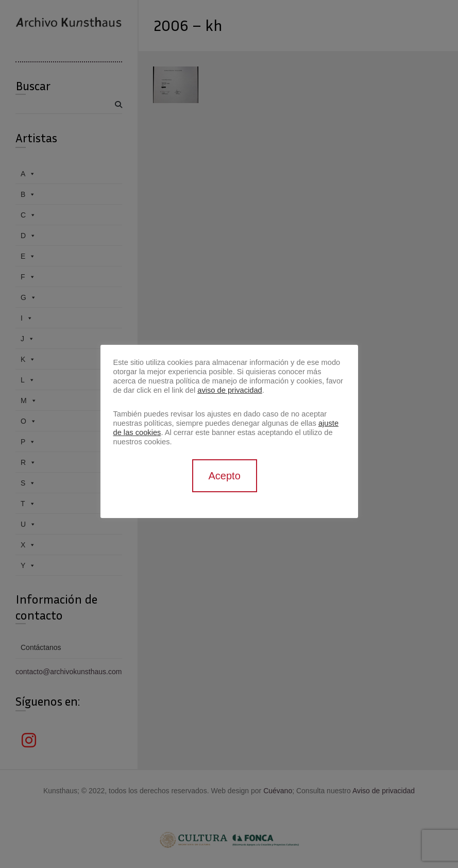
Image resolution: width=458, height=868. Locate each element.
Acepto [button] (225, 476)
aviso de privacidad (230, 390)
